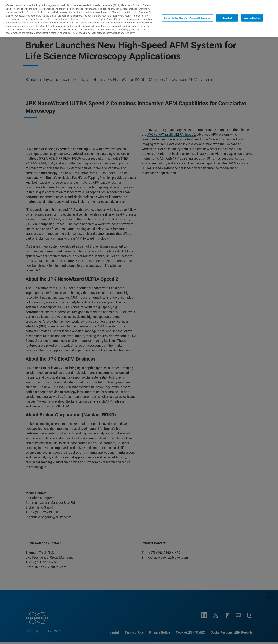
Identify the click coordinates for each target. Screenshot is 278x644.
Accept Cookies (252, 18)
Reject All (227, 18)
